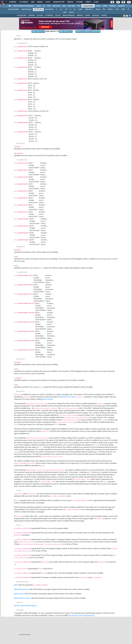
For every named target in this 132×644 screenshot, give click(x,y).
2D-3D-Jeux (38, 9)
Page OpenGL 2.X (66, 31)
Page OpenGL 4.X (38, 31)
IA (44, 6)
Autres (71, 12)
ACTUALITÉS (22, 16)
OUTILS (58, 16)
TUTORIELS (49, 16)
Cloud (39, 6)
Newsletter (59, 2)
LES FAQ (40, 16)
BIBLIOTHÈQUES (69, 16)
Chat (48, 2)
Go (75, 9)
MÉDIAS (80, 16)
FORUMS (32, 16)
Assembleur (49, 9)
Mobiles (113, 6)
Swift (123, 9)
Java (64, 6)
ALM (49, 6)
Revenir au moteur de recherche (88, 31)
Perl (104, 9)
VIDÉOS (104, 16)
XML (65, 12)
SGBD (98, 6)
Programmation (88, 6)
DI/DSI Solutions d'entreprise (24, 6)
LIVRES (87, 16)
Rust (117, 9)
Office (105, 6)
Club (96, 2)
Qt (128, 9)
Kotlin (80, 9)
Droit (88, 2)
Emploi (70, 2)
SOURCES (96, 16)
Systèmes (121, 6)
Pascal (98, 9)
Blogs (40, 2)
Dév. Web (71, 6)
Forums (13, 2)
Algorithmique (27, 9)
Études (79, 2)
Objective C (89, 9)
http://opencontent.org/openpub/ (81, 616)
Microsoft (57, 6)
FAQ (33, 2)
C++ (61, 9)
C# (66, 9)
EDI (79, 6)
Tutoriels (24, 2)
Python (110, 9)
